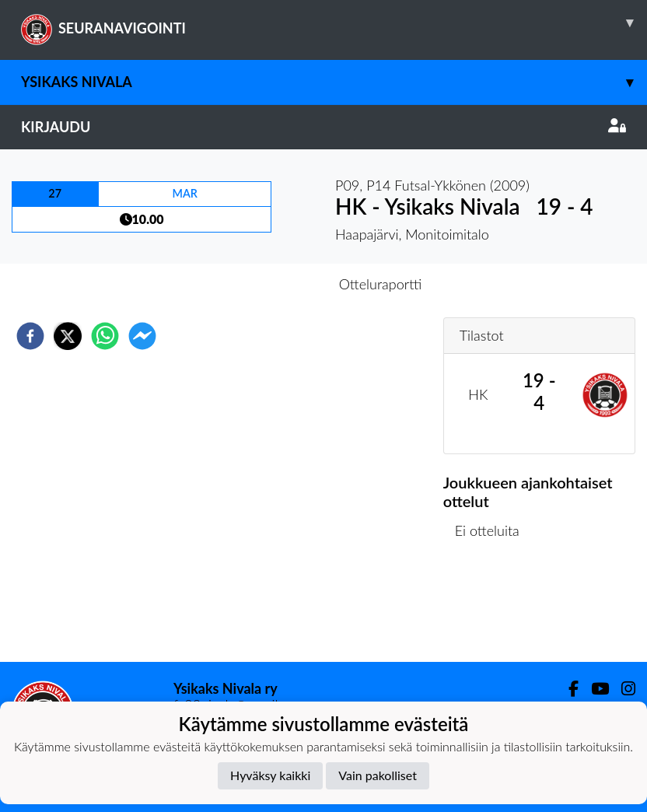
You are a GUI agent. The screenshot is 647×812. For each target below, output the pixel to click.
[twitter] (68, 336)
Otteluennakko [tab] (270, 284)
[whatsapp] (105, 336)
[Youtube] (594, 689)
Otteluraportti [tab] (381, 284)
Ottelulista (493, 609)
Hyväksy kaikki (270, 775)
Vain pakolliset (378, 775)
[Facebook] (567, 689)
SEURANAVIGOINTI (334, 23)
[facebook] (30, 336)
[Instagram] (622, 689)
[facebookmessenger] (142, 336)
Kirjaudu (323, 127)
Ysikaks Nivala (334, 82)
